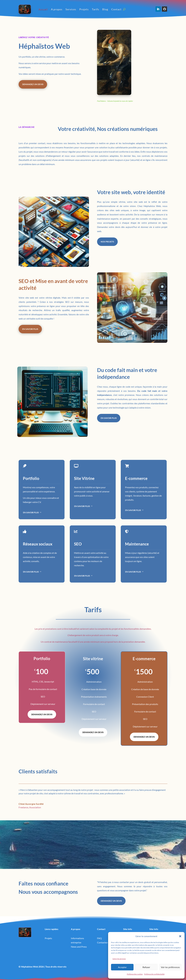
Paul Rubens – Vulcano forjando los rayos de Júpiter (115, 101)
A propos (57, 9)
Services (71, 9)
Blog (105, 9)
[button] (180, 936)
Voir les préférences (170, 967)
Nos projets (107, 242)
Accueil (43, 9)
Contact (116, 9)
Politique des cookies (135, 974)
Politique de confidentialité (154, 974)
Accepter (122, 967)
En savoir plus (30, 329)
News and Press (79, 947)
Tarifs (95, 9)
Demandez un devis (33, 84)
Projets (84, 9)
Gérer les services (119, 959)
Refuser (146, 967)
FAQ (99, 938)
